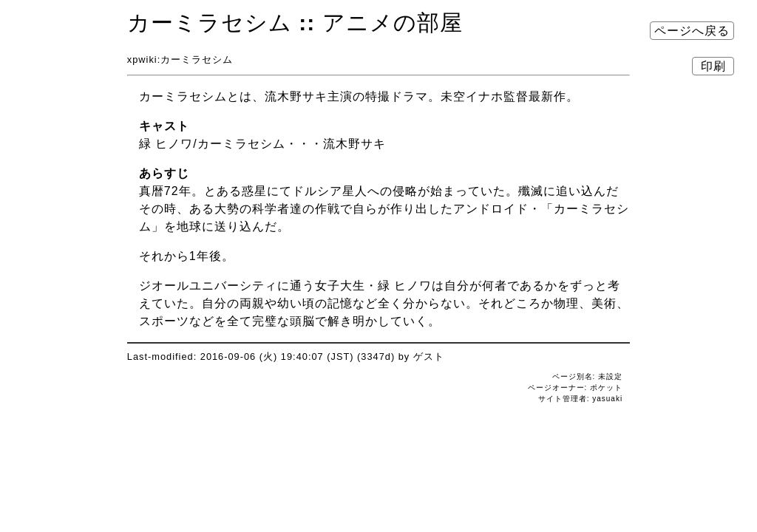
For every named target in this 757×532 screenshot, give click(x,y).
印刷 (713, 66)
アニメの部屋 (393, 23)
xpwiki (142, 59)
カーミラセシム (210, 23)
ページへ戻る (692, 31)
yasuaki (607, 399)
